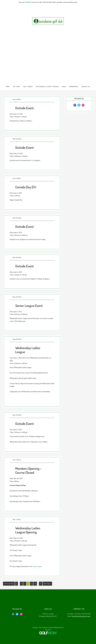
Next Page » (47, 584)
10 (36, 583)
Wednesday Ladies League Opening (28, 530)
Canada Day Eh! (26, 187)
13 (41, 583)
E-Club (27, 2)
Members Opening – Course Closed (28, 470)
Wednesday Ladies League (28, 350)
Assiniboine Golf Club (48, 21)
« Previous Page (9, 584)
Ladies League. (37, 566)
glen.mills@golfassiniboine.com (81, 616)
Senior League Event (29, 306)
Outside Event (25, 108)
